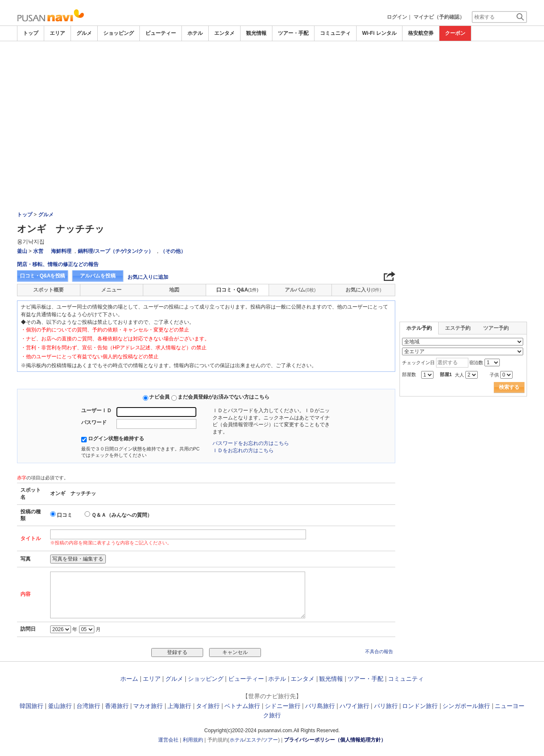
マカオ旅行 (148, 706)
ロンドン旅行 (420, 706)
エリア (57, 33)
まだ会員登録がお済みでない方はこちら (224, 397)
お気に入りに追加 (148, 277)
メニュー (111, 290)
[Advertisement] (272, 105)
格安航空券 (421, 33)
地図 (174, 290)
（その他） (173, 251)
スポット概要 (48, 290)
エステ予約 (458, 328)
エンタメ (224, 33)
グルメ (84, 33)
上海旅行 (179, 706)
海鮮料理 (61, 251)
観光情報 (256, 33)
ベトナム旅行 (242, 706)
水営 (38, 251)
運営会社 (168, 740)
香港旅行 (117, 706)
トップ (31, 33)
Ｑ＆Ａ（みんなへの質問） (122, 515)
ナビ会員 (159, 397)
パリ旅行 (386, 706)
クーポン (455, 33)
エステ (254, 740)
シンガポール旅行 (466, 706)
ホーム (129, 679)
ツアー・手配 (293, 33)
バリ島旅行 (320, 706)
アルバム (300, 290)
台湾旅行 (88, 706)
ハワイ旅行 (354, 706)
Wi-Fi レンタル (379, 33)
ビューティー (161, 33)
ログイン (397, 17)
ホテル (195, 33)
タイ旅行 (208, 706)
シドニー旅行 (283, 706)
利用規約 (193, 740)
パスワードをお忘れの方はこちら (251, 443)
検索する (509, 387)
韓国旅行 (31, 706)
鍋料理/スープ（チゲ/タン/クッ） (116, 251)
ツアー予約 (496, 328)
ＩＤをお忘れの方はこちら (243, 450)
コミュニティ (335, 33)
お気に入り (363, 290)
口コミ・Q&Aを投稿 (42, 276)
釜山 (22, 251)
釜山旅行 (60, 706)
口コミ (65, 515)
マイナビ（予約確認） (439, 17)
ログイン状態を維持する (116, 439)
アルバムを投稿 (98, 276)
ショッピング (119, 33)
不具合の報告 (379, 651)
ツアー (270, 740)
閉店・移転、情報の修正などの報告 (58, 264)
